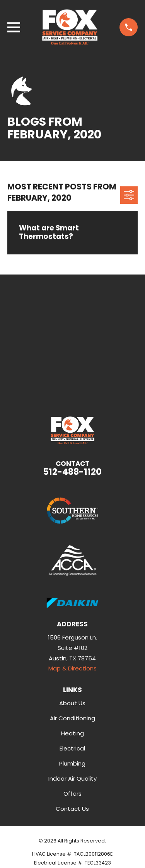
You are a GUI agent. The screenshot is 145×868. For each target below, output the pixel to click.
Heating (72, 733)
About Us (72, 703)
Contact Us (72, 809)
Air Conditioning (72, 718)
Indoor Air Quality (72, 778)
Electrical (72, 748)
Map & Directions (72, 668)
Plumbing (72, 763)
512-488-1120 (72, 472)
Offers (72, 794)
